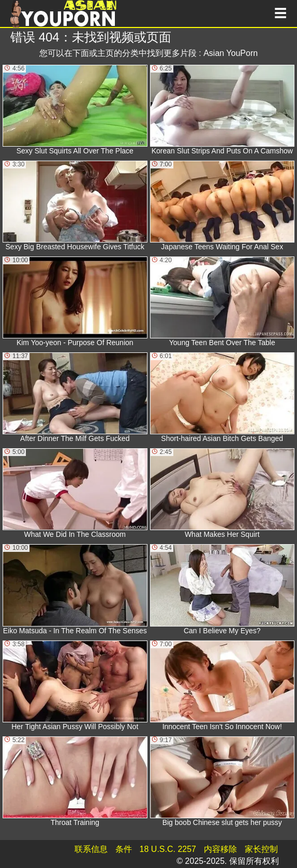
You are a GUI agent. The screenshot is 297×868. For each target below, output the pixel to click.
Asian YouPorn (231, 53)
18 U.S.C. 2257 (168, 849)
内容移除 (220, 849)
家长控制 (261, 849)
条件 (124, 849)
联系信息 (91, 849)
